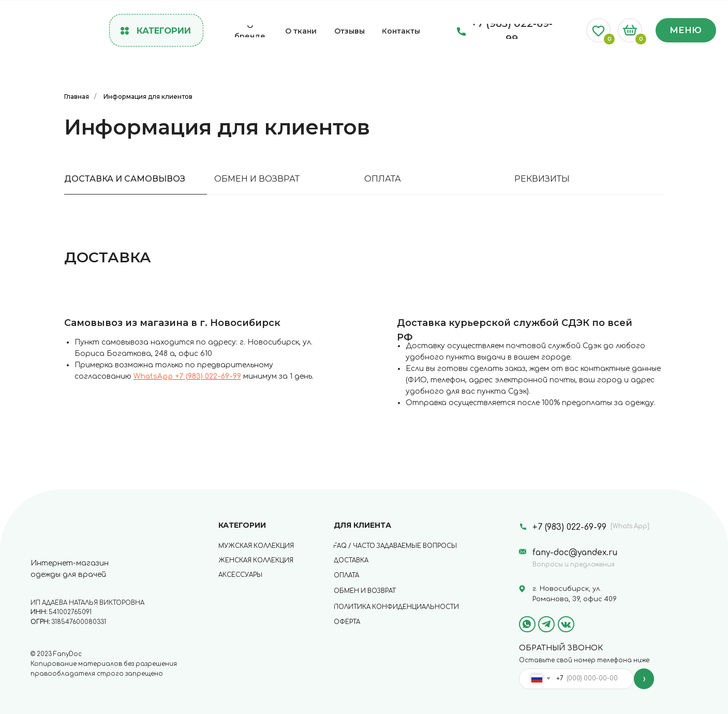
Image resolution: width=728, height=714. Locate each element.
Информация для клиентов (148, 96)
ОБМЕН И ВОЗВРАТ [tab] (257, 179)
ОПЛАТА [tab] (383, 179)
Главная (77, 96)
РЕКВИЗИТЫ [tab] (542, 179)
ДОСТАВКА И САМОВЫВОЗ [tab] (125, 179)
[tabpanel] (364, 342)
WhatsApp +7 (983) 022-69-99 (187, 376)
